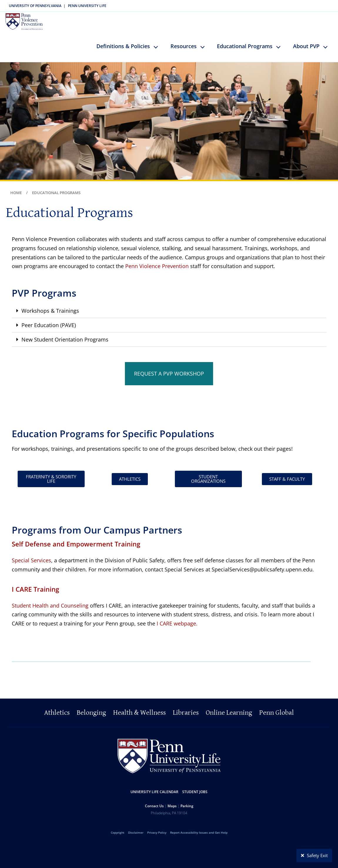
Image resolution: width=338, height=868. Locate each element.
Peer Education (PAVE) (49, 321)
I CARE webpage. (177, 619)
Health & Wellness (139, 709)
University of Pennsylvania (35, 6)
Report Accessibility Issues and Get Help (199, 828)
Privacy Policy (157, 828)
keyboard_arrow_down (159, 47)
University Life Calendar (154, 788)
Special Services (31, 556)
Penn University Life (87, 6)
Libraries (186, 709)
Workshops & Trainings (50, 306)
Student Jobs (195, 788)
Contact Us (154, 802)
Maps (172, 802)
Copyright (118, 828)
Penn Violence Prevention (157, 262)
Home (16, 188)
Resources (184, 42)
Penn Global (277, 709)
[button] (169, 306)
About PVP (306, 42)
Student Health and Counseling (50, 601)
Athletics (57, 709)
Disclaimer (136, 828)
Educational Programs (245, 42)
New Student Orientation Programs (65, 335)
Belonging (91, 709)
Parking (187, 802)
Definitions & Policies (123, 42)
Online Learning (229, 709)
